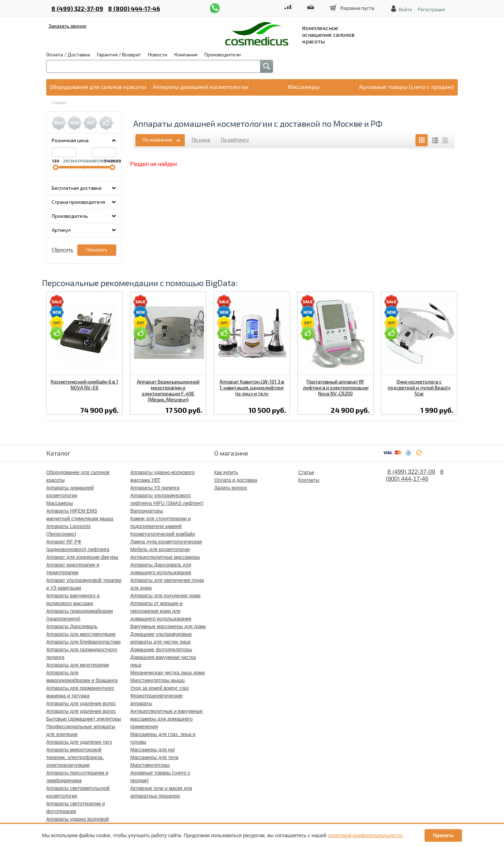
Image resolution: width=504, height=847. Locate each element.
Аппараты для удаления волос (81, 703)
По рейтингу (235, 140)
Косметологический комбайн (163, 534)
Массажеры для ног (153, 750)
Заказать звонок (67, 26)
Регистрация (431, 9)
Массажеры (59, 503)
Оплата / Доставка (68, 54)
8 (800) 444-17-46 (134, 8)
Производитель (70, 216)
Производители (223, 54)
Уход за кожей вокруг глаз (159, 688)
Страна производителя (78, 202)
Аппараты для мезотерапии (78, 665)
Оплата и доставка (236, 480)
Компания (186, 54)
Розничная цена (70, 140)
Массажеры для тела (154, 757)
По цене (201, 140)
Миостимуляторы (150, 765)
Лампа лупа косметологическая (166, 542)
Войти (405, 9)
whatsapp (215, 5)
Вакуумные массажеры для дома (168, 626)
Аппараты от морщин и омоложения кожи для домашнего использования (161, 611)
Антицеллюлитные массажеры (165, 557)
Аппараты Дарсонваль (72, 626)
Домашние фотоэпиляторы (161, 650)
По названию (157, 140)
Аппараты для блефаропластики (83, 642)
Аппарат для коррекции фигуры (82, 557)
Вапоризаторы (147, 511)
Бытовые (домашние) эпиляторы (84, 719)
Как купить (226, 472)
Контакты (309, 480)
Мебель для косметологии (160, 549)
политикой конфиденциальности (365, 835)
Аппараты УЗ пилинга (155, 488)
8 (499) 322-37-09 (77, 8)
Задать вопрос (231, 488)
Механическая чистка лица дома (167, 673)
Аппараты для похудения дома (165, 596)
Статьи (306, 472)
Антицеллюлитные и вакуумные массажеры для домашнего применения (166, 719)
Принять (443, 835)
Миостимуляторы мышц (157, 680)
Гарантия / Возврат (119, 54)
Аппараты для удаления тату (79, 742)
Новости (158, 54)
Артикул (61, 230)
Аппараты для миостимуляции (81, 634)
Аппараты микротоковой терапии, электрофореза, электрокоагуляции (75, 757)
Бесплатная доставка (77, 188)
